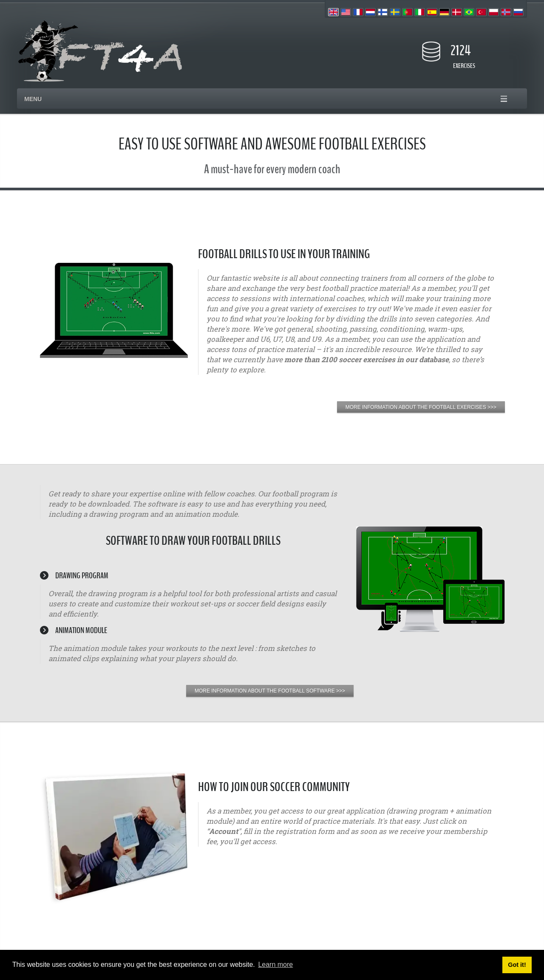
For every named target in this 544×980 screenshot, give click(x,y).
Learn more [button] (275, 965)
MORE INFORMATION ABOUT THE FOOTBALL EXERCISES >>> (421, 407)
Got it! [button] (517, 965)
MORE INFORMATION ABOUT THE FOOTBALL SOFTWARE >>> (270, 691)
